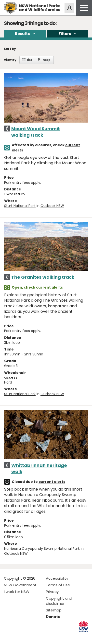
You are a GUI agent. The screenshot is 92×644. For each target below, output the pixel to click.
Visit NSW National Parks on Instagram (19, 636)
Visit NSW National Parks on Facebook (8, 636)
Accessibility (57, 578)
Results (22, 34)
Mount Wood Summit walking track (36, 132)
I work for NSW (17, 592)
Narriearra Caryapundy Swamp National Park (42, 549)
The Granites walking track (43, 277)
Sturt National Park (20, 206)
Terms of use (58, 585)
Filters (65, 34)
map (47, 60)
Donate (53, 617)
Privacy (52, 592)
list (30, 60)
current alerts (49, 287)
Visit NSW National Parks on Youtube (30, 636)
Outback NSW (52, 206)
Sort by (10, 49)
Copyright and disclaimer (59, 601)
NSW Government (20, 585)
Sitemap (54, 610)
